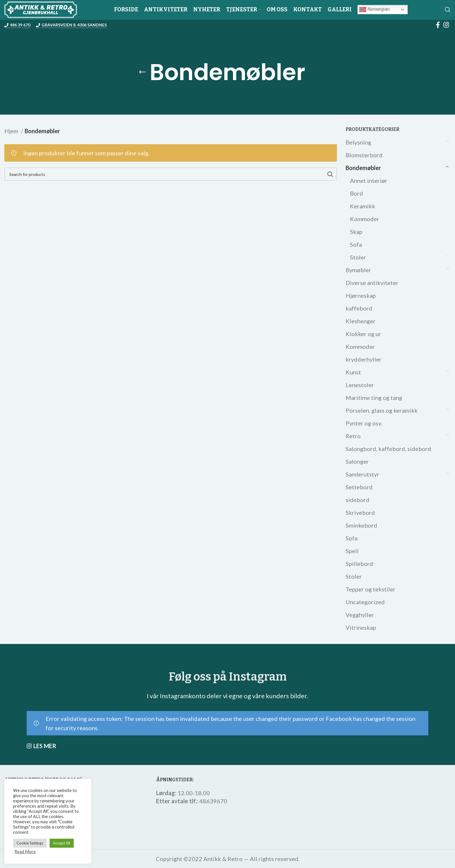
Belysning (358, 142)
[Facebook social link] (438, 25)
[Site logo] (41, 9)
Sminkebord (361, 525)
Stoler (358, 257)
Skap (356, 232)
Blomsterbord (364, 155)
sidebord (358, 500)
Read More (25, 852)
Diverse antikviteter (372, 283)
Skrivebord (360, 513)
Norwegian (374, 10)
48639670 (213, 801)
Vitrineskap (361, 627)
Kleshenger (361, 321)
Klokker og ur (363, 334)
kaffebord (359, 308)
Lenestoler (360, 385)
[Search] (448, 10)
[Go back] (142, 72)
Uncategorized (365, 602)
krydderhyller (364, 359)
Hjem (12, 131)
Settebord (359, 487)
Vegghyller (360, 615)
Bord (356, 193)
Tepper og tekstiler (371, 589)
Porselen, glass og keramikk (382, 410)
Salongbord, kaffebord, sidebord (388, 449)
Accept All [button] (62, 843)
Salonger (357, 461)
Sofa (356, 244)
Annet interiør (369, 181)
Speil (352, 551)
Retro (353, 436)
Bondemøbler (363, 168)
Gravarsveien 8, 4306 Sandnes (71, 25)
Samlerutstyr (362, 474)
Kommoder (365, 219)
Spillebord (359, 564)
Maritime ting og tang (374, 398)
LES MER (45, 746)
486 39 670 (17, 25)
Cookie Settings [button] (30, 843)
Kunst (353, 372)
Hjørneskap (361, 295)
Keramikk (363, 206)
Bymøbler (358, 270)
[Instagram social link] (446, 25)
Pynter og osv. (364, 423)
